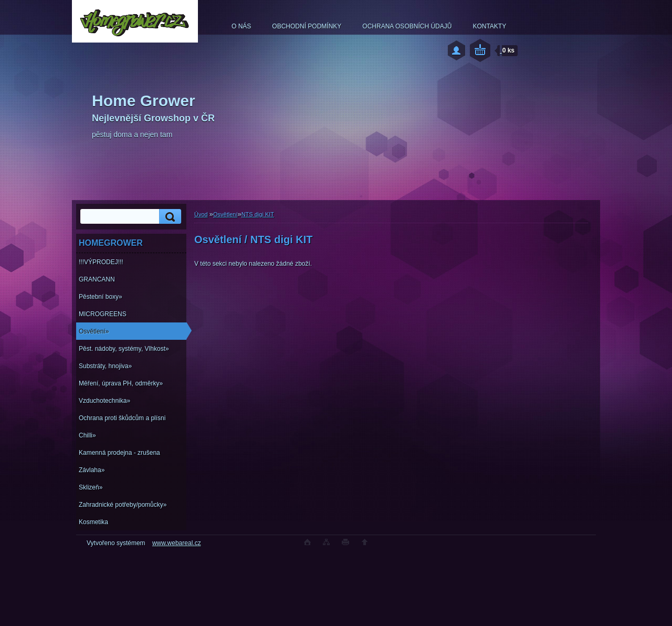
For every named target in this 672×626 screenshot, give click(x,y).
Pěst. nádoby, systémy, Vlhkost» (124, 349)
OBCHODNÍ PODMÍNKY (307, 26)
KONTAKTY (489, 26)
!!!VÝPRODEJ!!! (101, 262)
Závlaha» (92, 470)
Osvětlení (225, 214)
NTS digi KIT (258, 214)
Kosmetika (93, 522)
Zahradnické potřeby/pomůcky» (123, 505)
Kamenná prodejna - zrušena (119, 453)
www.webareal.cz (177, 543)
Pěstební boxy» (101, 297)
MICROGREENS (103, 314)
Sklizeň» (91, 487)
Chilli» (87, 435)
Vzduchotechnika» (104, 401)
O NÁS (241, 26)
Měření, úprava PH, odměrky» (121, 383)
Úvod (201, 214)
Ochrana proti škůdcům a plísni (122, 418)
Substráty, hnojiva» (105, 366)
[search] (169, 217)
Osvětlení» (94, 331)
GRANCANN (97, 279)
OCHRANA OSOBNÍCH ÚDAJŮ (407, 26)
